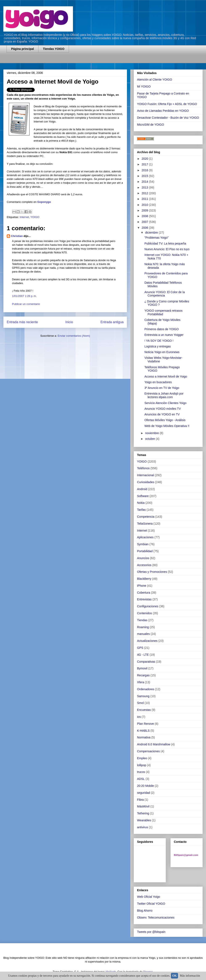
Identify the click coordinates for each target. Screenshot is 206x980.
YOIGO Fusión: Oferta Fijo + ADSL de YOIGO (167, 104)
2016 (145, 170)
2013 (145, 187)
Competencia (146, 517)
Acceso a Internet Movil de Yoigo (166, 376)
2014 (145, 182)
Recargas (143, 675)
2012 (145, 193)
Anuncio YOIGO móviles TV (163, 409)
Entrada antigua (112, 322)
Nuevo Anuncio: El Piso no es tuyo (167, 249)
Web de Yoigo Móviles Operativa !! (167, 426)
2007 (145, 222)
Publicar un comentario (26, 304)
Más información (190, 976)
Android (142, 489)
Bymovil (142, 668)
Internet (24, 217)
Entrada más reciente (22, 322)
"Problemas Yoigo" (156, 238)
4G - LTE (143, 655)
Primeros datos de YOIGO (162, 329)
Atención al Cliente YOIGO (154, 80)
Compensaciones (148, 751)
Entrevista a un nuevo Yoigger (164, 335)
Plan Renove (145, 724)
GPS (140, 648)
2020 (145, 159)
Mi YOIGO (144, 86)
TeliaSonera (145, 524)
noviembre (152, 433)
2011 (145, 199)
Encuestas (144, 710)
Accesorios (144, 565)
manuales (143, 634)
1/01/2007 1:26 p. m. (24, 296)
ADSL (141, 779)
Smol (140, 703)
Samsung (143, 696)
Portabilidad (145, 551)
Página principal (22, 49)
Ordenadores (146, 689)
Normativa (144, 737)
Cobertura (144, 593)
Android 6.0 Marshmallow (154, 744)
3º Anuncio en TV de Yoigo (162, 388)
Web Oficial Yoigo (149, 897)
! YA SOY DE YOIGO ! (159, 341)
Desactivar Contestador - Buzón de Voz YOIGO (168, 118)
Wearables (144, 820)
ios (139, 717)
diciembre (152, 233)
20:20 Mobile (145, 786)
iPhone (142, 586)
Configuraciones (148, 606)
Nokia (141, 503)
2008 (145, 216)
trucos (141, 772)
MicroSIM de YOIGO (151, 125)
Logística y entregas (158, 346)
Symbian (143, 544)
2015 (145, 176)
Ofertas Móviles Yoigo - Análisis (165, 420)
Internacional (145, 475)
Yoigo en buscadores (158, 382)
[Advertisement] (56, 61)
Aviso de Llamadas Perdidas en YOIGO (163, 111)
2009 (145, 210)
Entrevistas (144, 599)
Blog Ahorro (145, 911)
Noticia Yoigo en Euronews (162, 352)
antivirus (143, 827)
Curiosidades (146, 482)
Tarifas (141, 510)
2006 (145, 228)
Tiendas (142, 620)
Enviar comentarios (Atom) (74, 336)
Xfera (141, 682)
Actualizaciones (147, 641)
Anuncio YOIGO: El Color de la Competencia (165, 294)
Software (143, 496)
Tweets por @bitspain (151, 932)
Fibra (140, 800)
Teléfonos (143, 468)
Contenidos (145, 613)
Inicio (69, 322)
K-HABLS (143, 731)
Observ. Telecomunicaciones (156, 918)
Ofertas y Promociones (152, 572)
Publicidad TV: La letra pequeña (165, 243)
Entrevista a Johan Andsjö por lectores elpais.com (164, 395)
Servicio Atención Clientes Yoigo (165, 403)
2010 (145, 205)
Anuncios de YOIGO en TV (162, 414)
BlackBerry (144, 579)
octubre (150, 439)
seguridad (144, 793)
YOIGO (35, 217)
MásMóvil (143, 806)
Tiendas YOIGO (54, 49)
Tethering (143, 813)
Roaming (143, 627)
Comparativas (146, 662)
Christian (17, 236)
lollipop (142, 765)
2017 (145, 164)
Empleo (142, 758)
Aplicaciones (145, 537)
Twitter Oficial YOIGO (151, 904)
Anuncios (143, 558)
